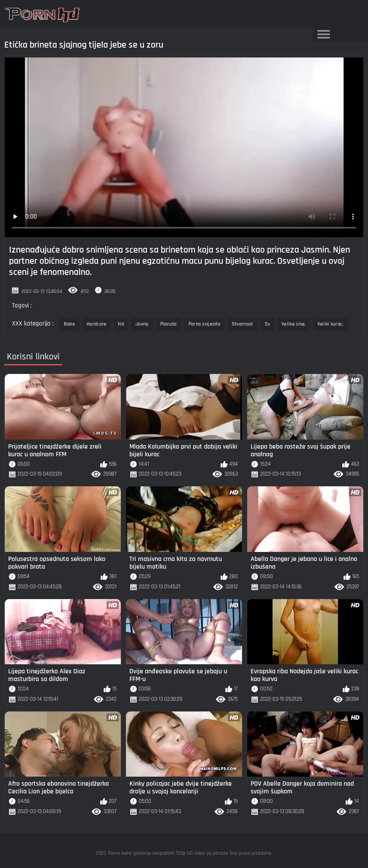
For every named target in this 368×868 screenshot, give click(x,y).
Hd (121, 324)
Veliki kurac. (331, 324)
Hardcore (96, 324)
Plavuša (169, 324)
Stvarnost (242, 324)
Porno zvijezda (204, 324)
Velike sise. (294, 324)
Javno (142, 324)
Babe (69, 324)
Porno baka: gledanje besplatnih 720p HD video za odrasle (168, 853)
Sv (268, 324)
